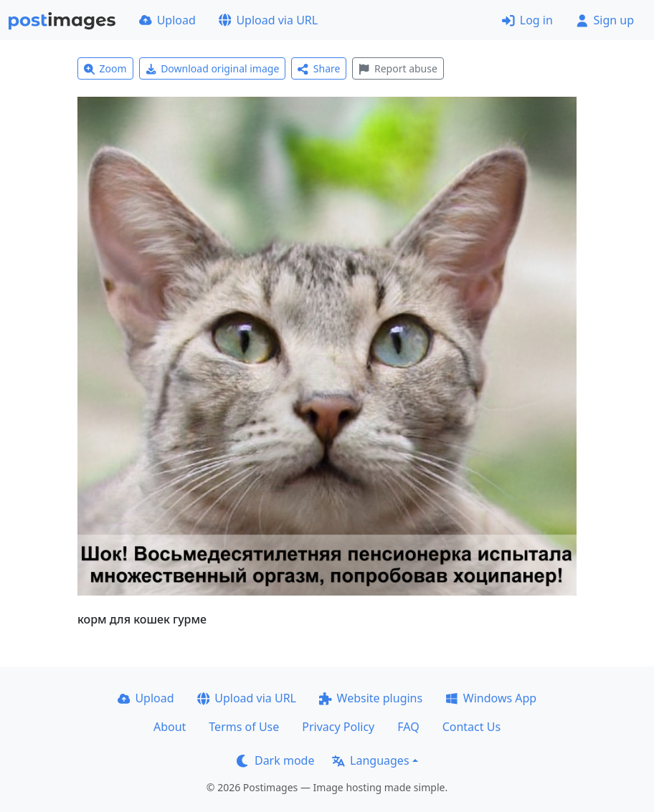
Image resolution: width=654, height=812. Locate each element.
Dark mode (275, 760)
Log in (527, 20)
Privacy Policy (338, 727)
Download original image (213, 68)
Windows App (491, 698)
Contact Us (471, 727)
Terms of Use (244, 727)
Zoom (105, 68)
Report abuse (398, 68)
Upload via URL (268, 20)
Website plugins (371, 698)
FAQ (408, 727)
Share (319, 68)
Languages (370, 760)
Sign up (605, 20)
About (170, 727)
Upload (167, 20)
